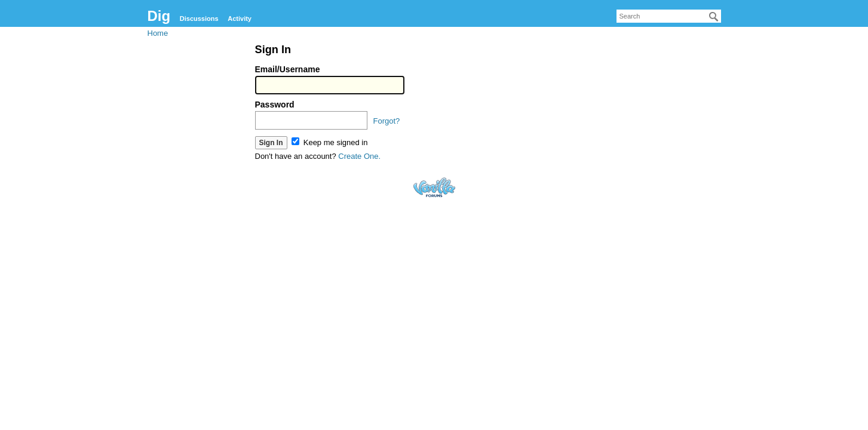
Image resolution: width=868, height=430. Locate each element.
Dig (159, 16)
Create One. (359, 156)
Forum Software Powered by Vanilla (434, 187)
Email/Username (288, 69)
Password (275, 105)
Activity (240, 19)
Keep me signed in (329, 142)
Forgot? (387, 121)
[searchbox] (669, 16)
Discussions (199, 19)
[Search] (714, 17)
